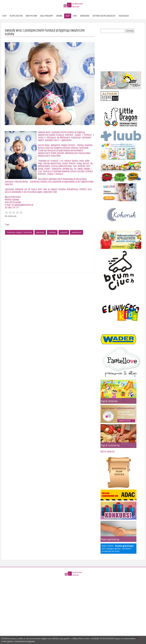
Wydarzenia (85, 16)
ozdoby (52, 232)
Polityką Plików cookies (80, 638)
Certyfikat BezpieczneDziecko (104, 16)
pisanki (64, 232)
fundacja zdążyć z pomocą (19, 232)
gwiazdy (40, 232)
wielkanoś (77, 232)
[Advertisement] (50, 255)
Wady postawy (31, 16)
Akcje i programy (47, 16)
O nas (75, 16)
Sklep (68, 16)
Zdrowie (59, 16)
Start (4, 16)
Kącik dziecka (124, 16)
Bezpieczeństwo (16, 16)
